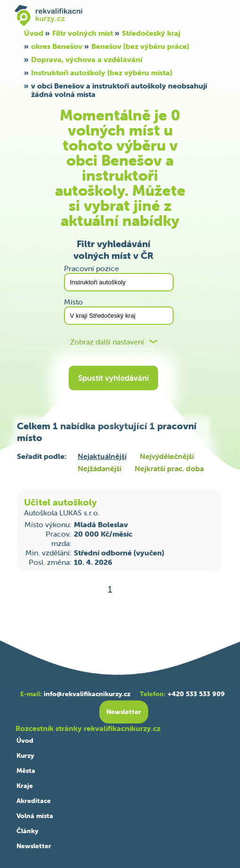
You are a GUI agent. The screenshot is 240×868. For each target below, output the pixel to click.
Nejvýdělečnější (167, 456)
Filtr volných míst (83, 33)
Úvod (34, 33)
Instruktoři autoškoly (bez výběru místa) (102, 72)
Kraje (25, 786)
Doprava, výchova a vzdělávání (87, 59)
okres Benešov (57, 46)
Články (27, 831)
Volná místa (35, 816)
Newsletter (34, 846)
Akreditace (34, 801)
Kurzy (25, 755)
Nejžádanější (100, 468)
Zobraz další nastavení (107, 342)
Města (26, 771)
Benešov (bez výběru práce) (140, 46)
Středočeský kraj (151, 33)
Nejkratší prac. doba (169, 468)
